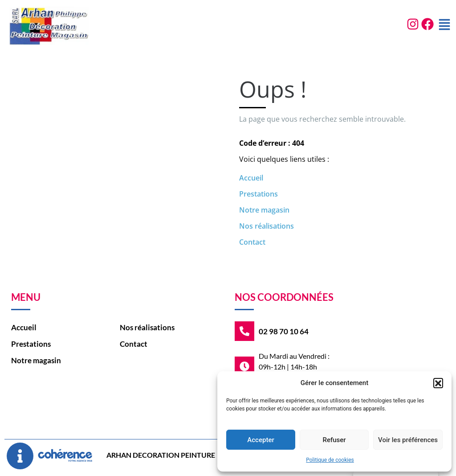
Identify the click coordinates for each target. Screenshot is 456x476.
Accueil (251, 178)
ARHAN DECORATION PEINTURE (161, 455)
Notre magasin (264, 210)
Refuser (334, 440)
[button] (438, 383)
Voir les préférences (408, 440)
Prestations (259, 194)
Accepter (261, 440)
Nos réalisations (267, 226)
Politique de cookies (330, 460)
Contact (252, 242)
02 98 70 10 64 (284, 331)
